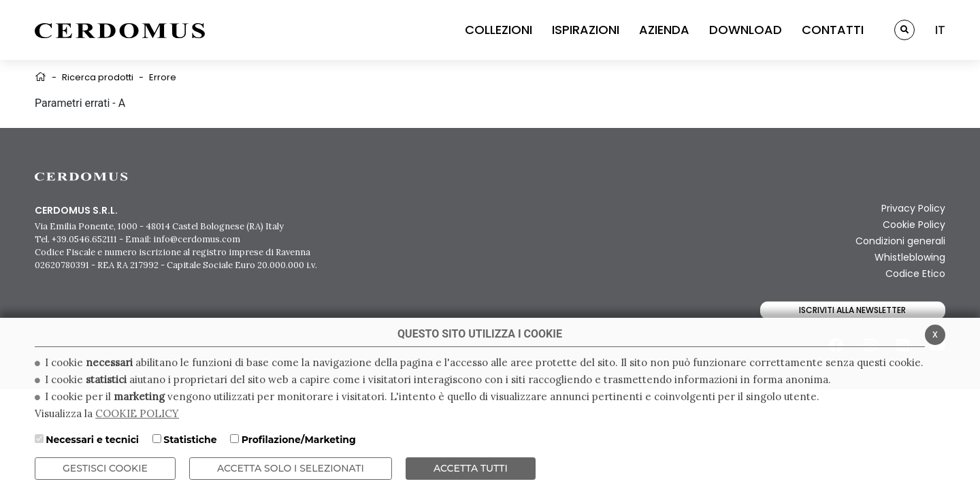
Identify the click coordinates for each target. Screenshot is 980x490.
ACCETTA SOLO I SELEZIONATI (291, 468)
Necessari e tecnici (92, 440)
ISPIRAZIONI (586, 30)
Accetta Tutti (471, 468)
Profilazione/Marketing (299, 440)
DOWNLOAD (746, 30)
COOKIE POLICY (137, 413)
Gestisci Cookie (105, 468)
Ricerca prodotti (98, 77)
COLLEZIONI (499, 30)
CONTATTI (833, 30)
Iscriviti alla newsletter (852, 310)
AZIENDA (664, 30)
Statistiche (190, 440)
